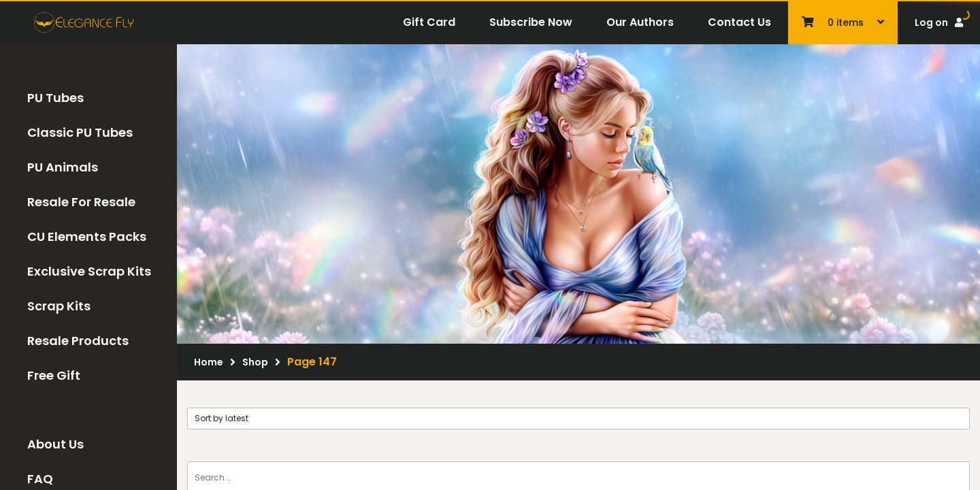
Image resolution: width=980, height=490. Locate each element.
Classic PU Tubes (80, 132)
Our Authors (640, 22)
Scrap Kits (59, 306)
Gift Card (429, 22)
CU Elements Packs (87, 236)
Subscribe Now (531, 22)
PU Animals (63, 167)
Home (209, 362)
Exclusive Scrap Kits (89, 271)
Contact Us (739, 22)
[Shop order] (578, 419)
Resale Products (78, 341)
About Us (55, 444)
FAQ (40, 479)
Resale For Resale (81, 202)
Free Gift (54, 375)
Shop (255, 362)
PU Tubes (55, 98)
